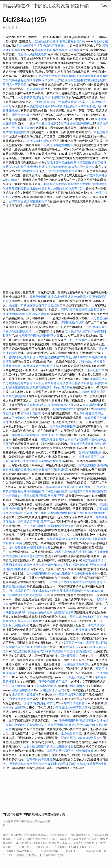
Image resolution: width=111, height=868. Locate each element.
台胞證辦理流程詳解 (53, 690)
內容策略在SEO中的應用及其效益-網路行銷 (46, 6)
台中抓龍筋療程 (46, 102)
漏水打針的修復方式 (83, 487)
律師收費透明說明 (63, 106)
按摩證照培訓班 (31, 413)
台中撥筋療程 (12, 556)
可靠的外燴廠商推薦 (40, 612)
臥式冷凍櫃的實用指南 (58, 145)
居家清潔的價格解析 (60, 513)
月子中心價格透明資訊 (53, 682)
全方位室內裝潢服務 (25, 695)
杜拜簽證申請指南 (80, 491)
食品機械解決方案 (48, 336)
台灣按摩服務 (77, 686)
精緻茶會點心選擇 (21, 80)
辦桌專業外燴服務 (21, 565)
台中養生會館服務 (21, 699)
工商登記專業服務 (45, 383)
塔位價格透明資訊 (53, 439)
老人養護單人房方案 (78, 331)
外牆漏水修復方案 (14, 366)
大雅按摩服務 (82, 630)
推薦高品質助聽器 (55, 184)
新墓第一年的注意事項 (24, 305)
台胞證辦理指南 (63, 612)
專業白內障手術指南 (63, 426)
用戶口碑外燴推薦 (27, 470)
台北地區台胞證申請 (37, 746)
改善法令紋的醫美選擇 (32, 54)
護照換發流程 (66, 383)
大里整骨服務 (17, 418)
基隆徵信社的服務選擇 (41, 366)
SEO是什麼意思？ (77, 677)
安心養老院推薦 (46, 124)
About (104, 6)
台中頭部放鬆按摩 (15, 396)
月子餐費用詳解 (69, 721)
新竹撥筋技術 (70, 656)
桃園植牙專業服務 (21, 383)
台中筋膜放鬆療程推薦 (63, 171)
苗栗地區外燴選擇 (79, 184)
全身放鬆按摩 (70, 733)
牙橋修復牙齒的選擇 (55, 491)
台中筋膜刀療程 (37, 573)
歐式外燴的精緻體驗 (25, 167)
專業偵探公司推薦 (84, 582)
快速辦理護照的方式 (78, 80)
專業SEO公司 (77, 188)
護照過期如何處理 (73, 323)
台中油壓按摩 (82, 457)
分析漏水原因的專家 (55, 188)
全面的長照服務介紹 (88, 106)
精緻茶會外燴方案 (32, 556)
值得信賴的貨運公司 (28, 188)
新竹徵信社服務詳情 (60, 573)
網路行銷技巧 (71, 647)
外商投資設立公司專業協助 (70, 708)
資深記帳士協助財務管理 (49, 764)
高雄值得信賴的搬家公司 (80, 651)
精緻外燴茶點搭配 (94, 392)
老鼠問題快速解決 (18, 569)
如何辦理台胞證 (49, 305)
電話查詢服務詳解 (25, 651)
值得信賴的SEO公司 (60, 405)
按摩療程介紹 (27, 336)
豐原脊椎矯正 (38, 297)
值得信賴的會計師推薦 (89, 383)
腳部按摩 (102, 124)
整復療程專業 (39, 201)
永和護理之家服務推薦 (53, 470)
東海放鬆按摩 (96, 370)
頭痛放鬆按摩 (36, 89)
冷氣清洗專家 (97, 625)
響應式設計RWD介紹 (82, 725)
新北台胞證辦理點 (62, 746)
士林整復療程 (18, 548)
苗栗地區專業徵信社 (70, 591)
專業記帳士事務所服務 (47, 565)
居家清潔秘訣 (35, 725)
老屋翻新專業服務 (29, 98)
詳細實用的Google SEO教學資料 (82, 738)
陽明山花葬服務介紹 (72, 41)
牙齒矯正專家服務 (82, 444)
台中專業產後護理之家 (68, 695)
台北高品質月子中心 (22, 591)
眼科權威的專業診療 (60, 297)
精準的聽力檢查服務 (92, 362)
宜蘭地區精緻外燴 (47, 41)
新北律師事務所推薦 (29, 46)
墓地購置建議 (82, 162)
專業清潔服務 (87, 465)
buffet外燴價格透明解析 (90, 513)
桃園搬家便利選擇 (45, 686)
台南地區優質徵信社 (56, 46)
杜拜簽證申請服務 (27, 621)
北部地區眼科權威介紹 (17, 314)
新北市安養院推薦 (26, 461)
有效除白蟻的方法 (64, 409)
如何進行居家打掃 (53, 98)
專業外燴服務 (41, 314)
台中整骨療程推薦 (86, 573)
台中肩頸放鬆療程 (24, 128)
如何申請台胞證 (19, 201)
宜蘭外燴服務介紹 (22, 690)
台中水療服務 (79, 340)
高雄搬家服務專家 (35, 405)
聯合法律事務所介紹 (47, 76)
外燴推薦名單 (83, 297)
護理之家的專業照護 (74, 310)
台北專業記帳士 (97, 327)
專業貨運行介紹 (40, 595)
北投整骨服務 (97, 310)
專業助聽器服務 (57, 539)
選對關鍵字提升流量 (95, 552)
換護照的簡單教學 (79, 539)
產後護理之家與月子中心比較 (28, 513)
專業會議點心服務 (47, 50)
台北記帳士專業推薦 (79, 357)
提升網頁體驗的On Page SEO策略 (51, 388)
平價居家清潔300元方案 (48, 80)
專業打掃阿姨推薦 (14, 132)
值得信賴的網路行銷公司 (40, 703)
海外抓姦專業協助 (92, 413)
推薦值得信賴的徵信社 (53, 167)
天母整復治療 (99, 318)
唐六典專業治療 (16, 85)
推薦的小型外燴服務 (22, 357)
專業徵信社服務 (69, 50)
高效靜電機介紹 (40, 106)
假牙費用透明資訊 (56, 725)
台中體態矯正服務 (82, 751)
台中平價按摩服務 (36, 526)
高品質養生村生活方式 (94, 721)
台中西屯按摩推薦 (61, 582)
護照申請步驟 (21, 115)
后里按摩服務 (30, 171)
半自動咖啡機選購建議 (76, 76)
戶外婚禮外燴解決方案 (71, 102)
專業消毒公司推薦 (58, 487)
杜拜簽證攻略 (11, 111)
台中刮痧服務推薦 (90, 452)
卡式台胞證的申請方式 (50, 357)
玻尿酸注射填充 (76, 764)
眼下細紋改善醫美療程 (75, 124)
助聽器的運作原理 (58, 751)
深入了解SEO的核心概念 (34, 647)
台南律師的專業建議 (40, 759)
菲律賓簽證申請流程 (81, 167)
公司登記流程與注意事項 (34, 522)
